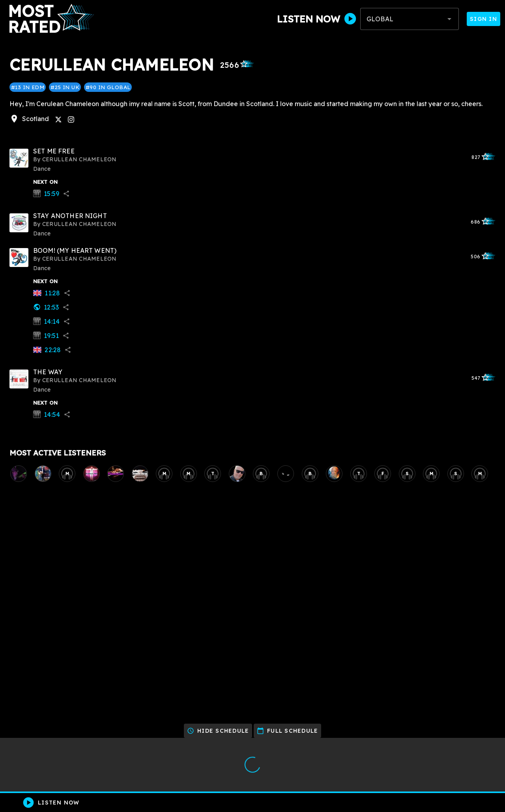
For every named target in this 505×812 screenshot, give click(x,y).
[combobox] (410, 19)
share (66, 194)
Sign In (483, 19)
